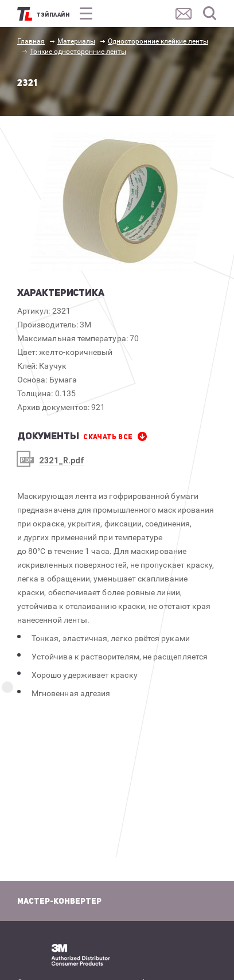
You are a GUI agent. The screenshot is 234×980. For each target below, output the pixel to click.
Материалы (76, 41)
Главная (31, 41)
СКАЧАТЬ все (108, 437)
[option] (122, 201)
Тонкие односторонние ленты (78, 52)
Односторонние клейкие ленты (158, 41)
